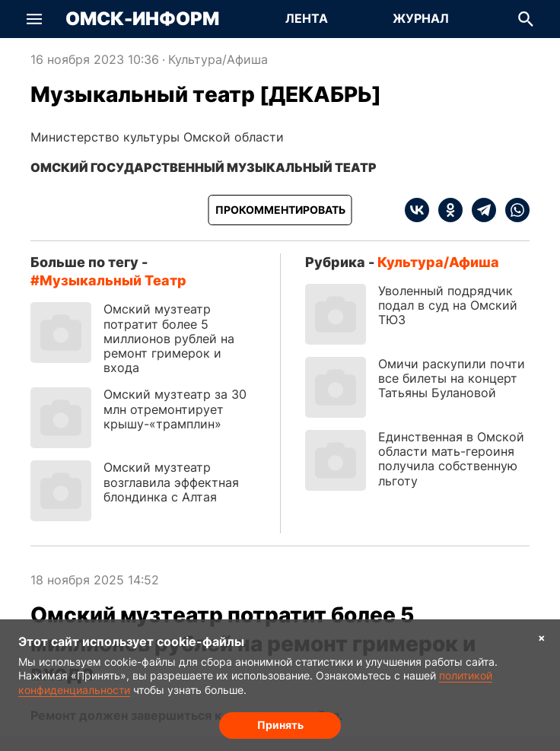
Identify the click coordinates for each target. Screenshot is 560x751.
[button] (34, 19)
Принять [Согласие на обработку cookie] (280, 725)
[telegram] (479, 210)
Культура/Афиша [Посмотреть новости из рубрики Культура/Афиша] (218, 59)
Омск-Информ (142, 19)
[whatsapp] (513, 210)
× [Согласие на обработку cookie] (542, 637)
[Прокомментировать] (280, 210)
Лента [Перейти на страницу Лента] (307, 18)
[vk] (417, 210)
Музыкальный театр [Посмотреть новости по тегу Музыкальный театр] (113, 280)
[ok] (446, 210)
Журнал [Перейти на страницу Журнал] (421, 18)
